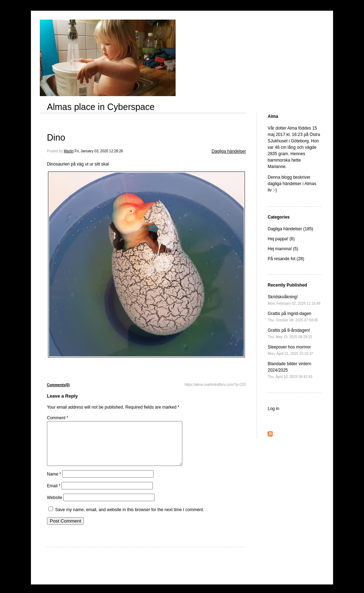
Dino (56, 137)
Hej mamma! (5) (283, 249)
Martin (69, 151)
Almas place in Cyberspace (101, 107)
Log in (274, 409)
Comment (58, 418)
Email (54, 494)
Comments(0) (58, 385)
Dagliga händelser (229, 151)
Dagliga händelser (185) (290, 229)
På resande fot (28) (286, 259)
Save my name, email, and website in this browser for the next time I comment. (130, 518)
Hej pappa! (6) (281, 239)
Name (54, 483)
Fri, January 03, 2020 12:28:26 (99, 151)
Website (55, 506)
